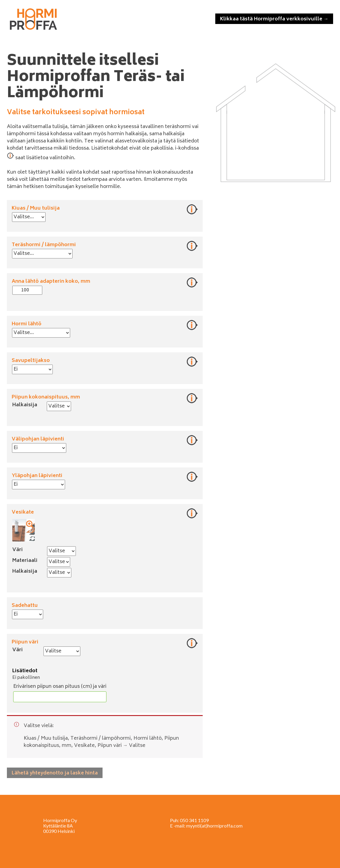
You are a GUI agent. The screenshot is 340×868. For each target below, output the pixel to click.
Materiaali (25, 561)
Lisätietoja (192, 209)
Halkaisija (25, 405)
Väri (18, 550)
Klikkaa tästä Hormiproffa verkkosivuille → (274, 19)
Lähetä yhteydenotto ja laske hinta (55, 773)
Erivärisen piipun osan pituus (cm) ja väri (60, 687)
